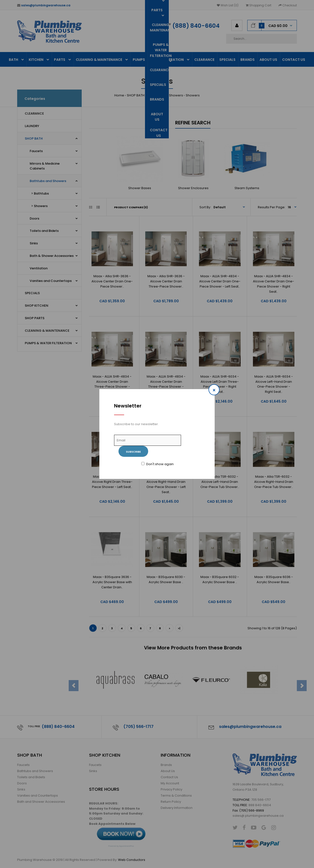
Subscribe (133, 452)
